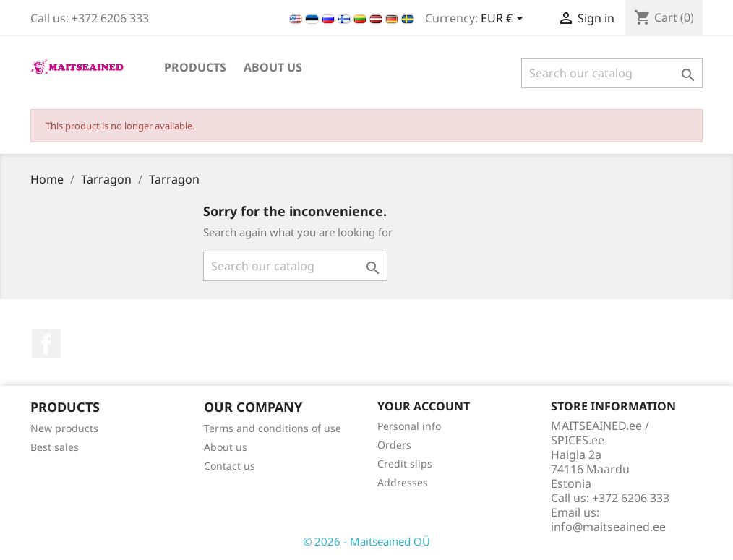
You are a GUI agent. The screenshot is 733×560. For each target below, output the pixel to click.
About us (273, 67)
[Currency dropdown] (505, 20)
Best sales (55, 447)
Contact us (230, 466)
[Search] (612, 73)
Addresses (403, 482)
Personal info (409, 426)
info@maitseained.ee (608, 527)
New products (64, 428)
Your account (424, 406)
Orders (394, 445)
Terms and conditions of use (273, 428)
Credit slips (405, 464)
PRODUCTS (195, 67)
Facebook (46, 344)
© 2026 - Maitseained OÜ (366, 541)
